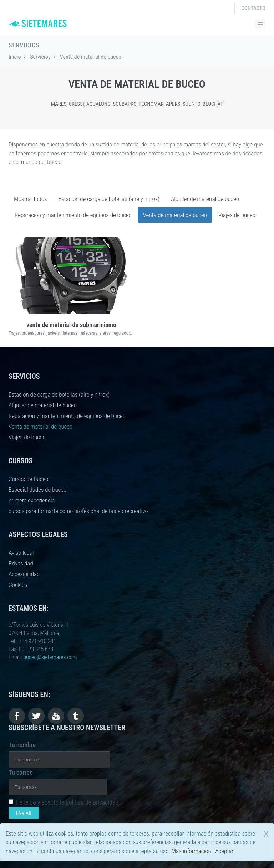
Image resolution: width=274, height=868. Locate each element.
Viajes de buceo (237, 215)
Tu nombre (22, 745)
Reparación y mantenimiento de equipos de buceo (73, 215)
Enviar (24, 813)
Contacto (253, 8)
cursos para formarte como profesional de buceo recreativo (78, 511)
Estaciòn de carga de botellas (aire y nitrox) (109, 199)
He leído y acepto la (64, 802)
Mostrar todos (31, 199)
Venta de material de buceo (175, 215)
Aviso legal (21, 553)
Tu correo (21, 772)
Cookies (18, 585)
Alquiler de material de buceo (205, 199)
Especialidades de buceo (37, 490)
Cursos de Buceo (28, 479)
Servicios (40, 57)
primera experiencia (32, 500)
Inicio (15, 57)
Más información (191, 851)
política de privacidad (92, 802)
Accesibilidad (24, 574)
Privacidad (21, 563)
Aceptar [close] (224, 851)
